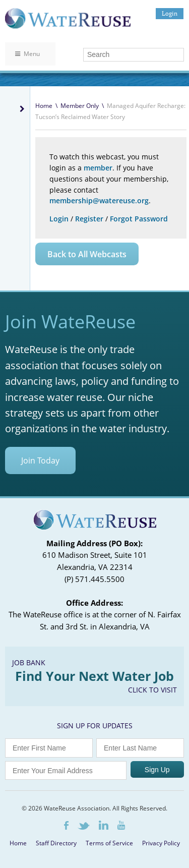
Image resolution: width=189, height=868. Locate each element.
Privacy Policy (161, 843)
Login (170, 13)
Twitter (84, 826)
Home (44, 106)
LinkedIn (104, 825)
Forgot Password (139, 219)
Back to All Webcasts (87, 254)
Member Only (80, 106)
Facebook (66, 825)
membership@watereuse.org (99, 200)
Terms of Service (109, 843)
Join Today (40, 460)
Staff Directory (56, 843)
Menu (27, 54)
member (98, 168)
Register (89, 219)
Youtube (121, 825)
